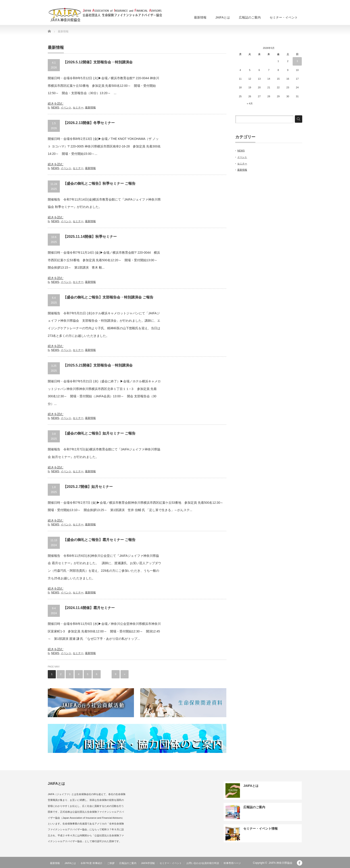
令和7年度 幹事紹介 (91, 863)
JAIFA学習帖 (148, 863)
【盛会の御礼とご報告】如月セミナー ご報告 (99, 433)
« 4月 (250, 104)
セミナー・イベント (284, 17)
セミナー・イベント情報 (260, 829)
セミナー (78, 108)
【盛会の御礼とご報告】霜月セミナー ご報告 (99, 540)
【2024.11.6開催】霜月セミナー (89, 608)
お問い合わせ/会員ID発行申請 (203, 863)
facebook (300, 863)
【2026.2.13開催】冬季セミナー (89, 123)
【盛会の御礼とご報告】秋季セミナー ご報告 (99, 183)
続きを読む (56, 104)
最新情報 (200, 17)
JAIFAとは (223, 17)
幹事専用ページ (232, 863)
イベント (66, 108)
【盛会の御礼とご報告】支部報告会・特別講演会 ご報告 (108, 297)
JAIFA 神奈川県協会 (280, 863)
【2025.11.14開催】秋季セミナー (90, 237)
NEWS (55, 108)
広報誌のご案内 (250, 17)
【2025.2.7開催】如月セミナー (88, 487)
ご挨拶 (111, 863)
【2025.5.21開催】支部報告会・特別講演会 (98, 365)
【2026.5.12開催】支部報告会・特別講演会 (98, 62)
